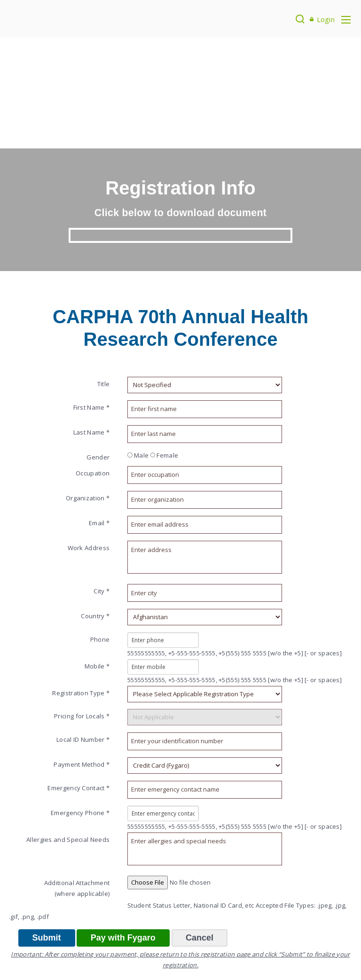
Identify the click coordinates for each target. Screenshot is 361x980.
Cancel (200, 938)
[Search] (300, 19)
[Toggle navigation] (346, 19)
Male (138, 455)
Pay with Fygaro (123, 938)
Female (165, 455)
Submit (47, 938)
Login (326, 19)
